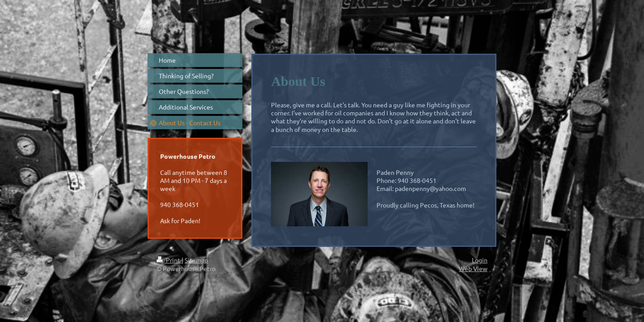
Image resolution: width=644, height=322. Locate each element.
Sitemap (196, 260)
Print (169, 260)
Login (480, 260)
